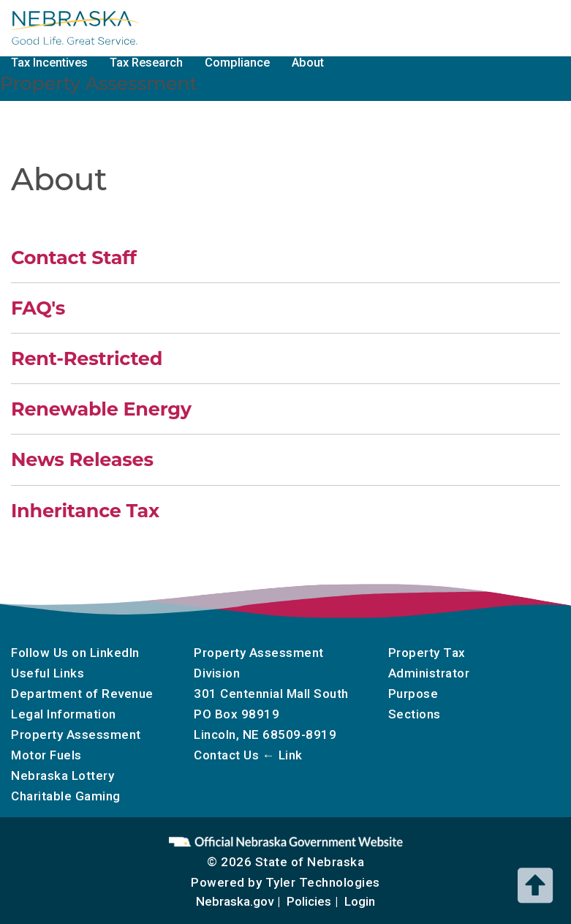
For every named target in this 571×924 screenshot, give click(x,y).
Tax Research (146, 63)
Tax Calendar (288, 27)
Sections (415, 714)
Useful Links (48, 673)
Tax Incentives (49, 63)
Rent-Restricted (87, 358)
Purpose (413, 694)
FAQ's (38, 308)
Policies (309, 901)
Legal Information (64, 714)
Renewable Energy (101, 409)
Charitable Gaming (483, 27)
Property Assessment (76, 735)
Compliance (237, 63)
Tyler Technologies (323, 882)
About (308, 63)
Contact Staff (74, 257)
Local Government (182, 27)
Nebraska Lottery (63, 775)
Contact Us (226, 755)
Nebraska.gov (235, 901)
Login (360, 901)
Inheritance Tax (85, 510)
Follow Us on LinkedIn (75, 653)
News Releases (82, 459)
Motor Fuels (378, 27)
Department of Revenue (82, 694)
